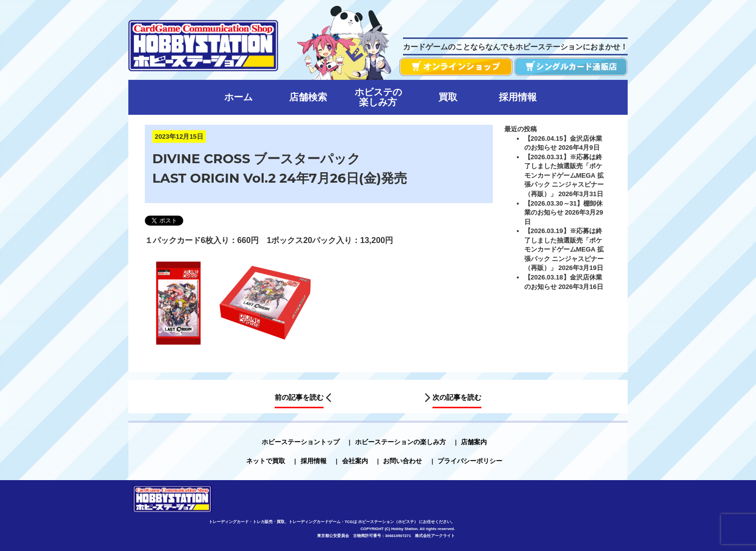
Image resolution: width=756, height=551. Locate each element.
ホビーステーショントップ (301, 442)
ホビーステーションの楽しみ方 (400, 442)
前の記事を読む (299, 398)
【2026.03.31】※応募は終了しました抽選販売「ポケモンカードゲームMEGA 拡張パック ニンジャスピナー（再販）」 (564, 175)
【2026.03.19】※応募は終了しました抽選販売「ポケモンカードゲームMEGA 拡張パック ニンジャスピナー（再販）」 (564, 249)
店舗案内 (474, 442)
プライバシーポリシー (470, 461)
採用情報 (314, 461)
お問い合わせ (402, 461)
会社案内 (355, 461)
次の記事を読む (457, 398)
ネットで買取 (266, 461)
